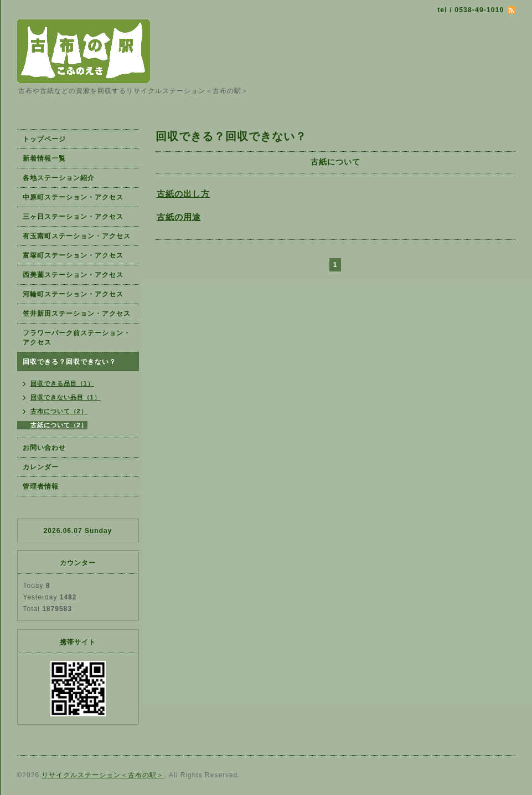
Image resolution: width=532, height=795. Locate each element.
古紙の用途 (179, 217)
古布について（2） (59, 411)
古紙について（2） (59, 425)
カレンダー (41, 467)
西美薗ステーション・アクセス (73, 275)
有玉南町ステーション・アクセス (77, 236)
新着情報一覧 (44, 158)
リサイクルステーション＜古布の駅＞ (103, 775)
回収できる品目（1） (62, 383)
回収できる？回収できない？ (69, 362)
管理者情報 (41, 486)
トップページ (44, 139)
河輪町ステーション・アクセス (73, 294)
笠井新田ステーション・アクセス (77, 314)
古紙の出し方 (183, 194)
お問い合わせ (44, 448)
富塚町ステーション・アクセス (73, 255)
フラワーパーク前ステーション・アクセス (77, 338)
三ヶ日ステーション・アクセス (73, 217)
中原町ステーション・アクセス (73, 197)
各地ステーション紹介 (59, 178)
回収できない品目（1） (66, 397)
